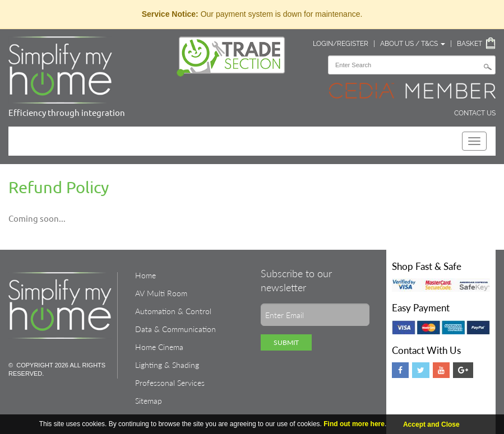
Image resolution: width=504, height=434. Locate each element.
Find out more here (354, 424)
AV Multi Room (161, 293)
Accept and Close (431, 424)
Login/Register (341, 44)
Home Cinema (159, 347)
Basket (470, 44)
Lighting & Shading (167, 365)
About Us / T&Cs (413, 44)
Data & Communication (175, 329)
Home (145, 275)
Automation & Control (173, 311)
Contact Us (475, 113)
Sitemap (149, 401)
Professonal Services (170, 383)
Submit (286, 342)
